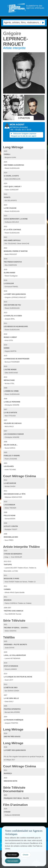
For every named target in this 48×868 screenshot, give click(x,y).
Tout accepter (13, 861)
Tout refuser (12, 855)
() (23, 127)
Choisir (26, 855)
